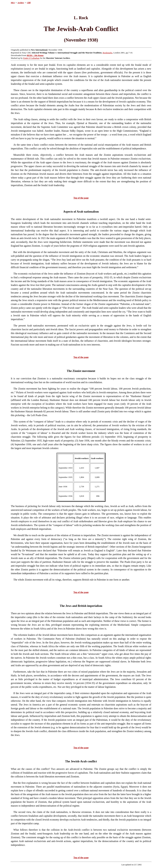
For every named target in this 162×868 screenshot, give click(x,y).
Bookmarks (107, 53)
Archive (21, 3)
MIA (13, 3)
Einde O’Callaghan (31, 58)
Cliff (29, 3)
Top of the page (81, 198)
